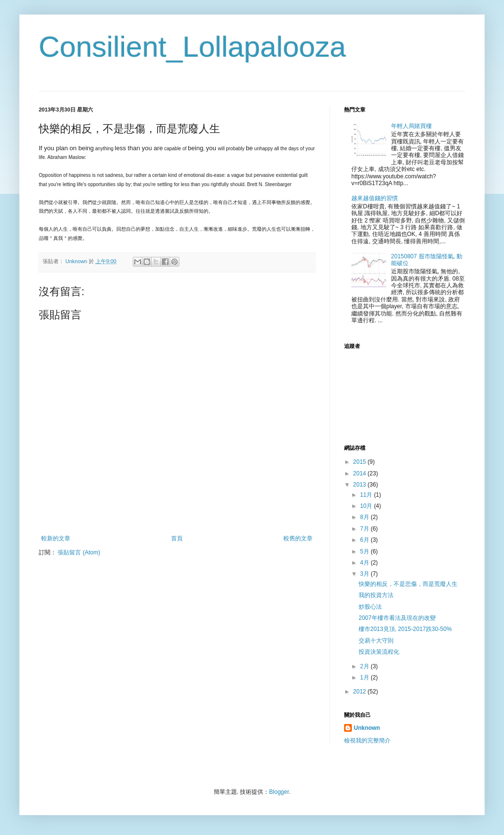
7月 (365, 529)
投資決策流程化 (379, 652)
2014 (361, 473)
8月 (365, 517)
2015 (361, 462)
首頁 (177, 538)
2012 (361, 692)
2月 (365, 666)
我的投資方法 (376, 595)
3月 (365, 574)
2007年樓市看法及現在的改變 (397, 618)
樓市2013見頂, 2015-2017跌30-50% (405, 629)
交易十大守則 (376, 641)
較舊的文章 (298, 538)
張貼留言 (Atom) (79, 552)
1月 (365, 677)
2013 (361, 485)
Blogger (279, 792)
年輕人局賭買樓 (411, 126)
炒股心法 (370, 607)
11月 (367, 495)
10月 (367, 506)
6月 (365, 540)
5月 (365, 551)
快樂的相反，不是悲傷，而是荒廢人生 (408, 584)
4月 (365, 563)
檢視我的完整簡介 (367, 740)
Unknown (367, 728)
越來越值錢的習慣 (375, 198)
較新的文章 (56, 538)
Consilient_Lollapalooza (192, 47)
